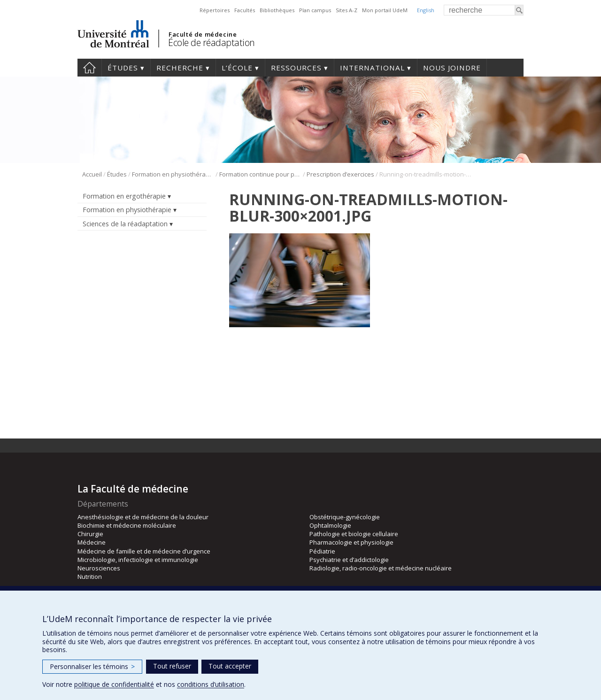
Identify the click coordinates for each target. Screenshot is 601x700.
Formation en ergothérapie (124, 196)
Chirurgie (90, 534)
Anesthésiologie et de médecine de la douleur (143, 517)
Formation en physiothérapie (173, 174)
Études (123, 68)
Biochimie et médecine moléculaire (127, 525)
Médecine (92, 542)
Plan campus (315, 10)
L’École (237, 68)
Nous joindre (452, 68)
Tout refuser (172, 666)
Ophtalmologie (330, 525)
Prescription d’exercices (340, 174)
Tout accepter (230, 666)
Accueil (89, 68)
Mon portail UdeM (385, 10)
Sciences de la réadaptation (125, 224)
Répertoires (215, 10)
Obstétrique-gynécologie (345, 517)
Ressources (296, 68)
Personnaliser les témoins (92, 666)
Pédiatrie (322, 551)
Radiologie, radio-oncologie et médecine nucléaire (381, 568)
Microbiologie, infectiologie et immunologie (138, 560)
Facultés (245, 10)
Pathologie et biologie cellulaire (354, 534)
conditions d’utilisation (211, 684)
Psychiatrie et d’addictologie (349, 560)
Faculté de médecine (203, 34)
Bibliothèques (277, 10)
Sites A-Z (347, 10)
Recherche (180, 68)
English (426, 10)
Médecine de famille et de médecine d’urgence (144, 551)
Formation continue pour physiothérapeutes (260, 174)
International (372, 68)
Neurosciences (99, 568)
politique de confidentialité (114, 684)
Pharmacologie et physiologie (351, 542)
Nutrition (90, 577)
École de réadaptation (212, 42)
